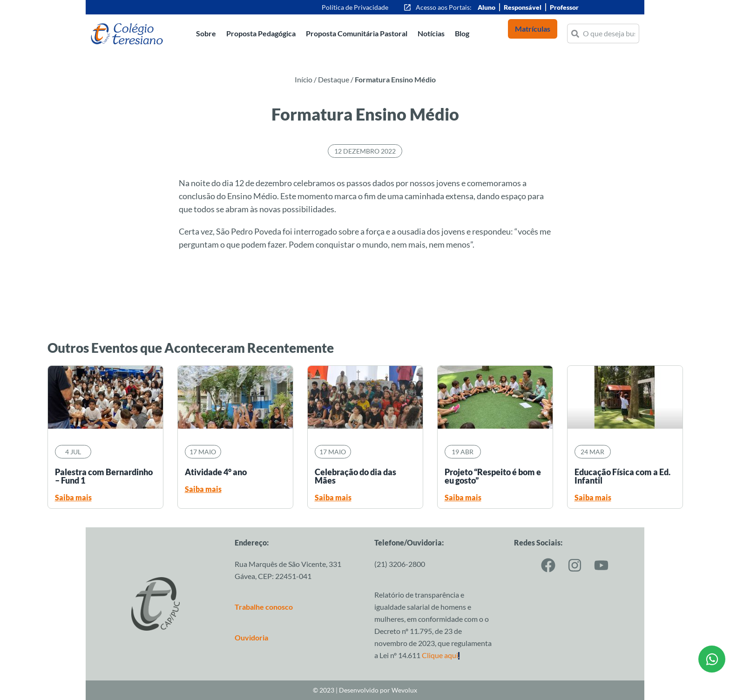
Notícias (431, 33)
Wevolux (404, 690)
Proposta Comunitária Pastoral (357, 33)
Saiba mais (73, 497)
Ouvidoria (251, 637)
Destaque (334, 79)
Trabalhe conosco (264, 607)
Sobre (206, 33)
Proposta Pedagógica (261, 33)
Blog (462, 33)
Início (304, 79)
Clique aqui (441, 655)
